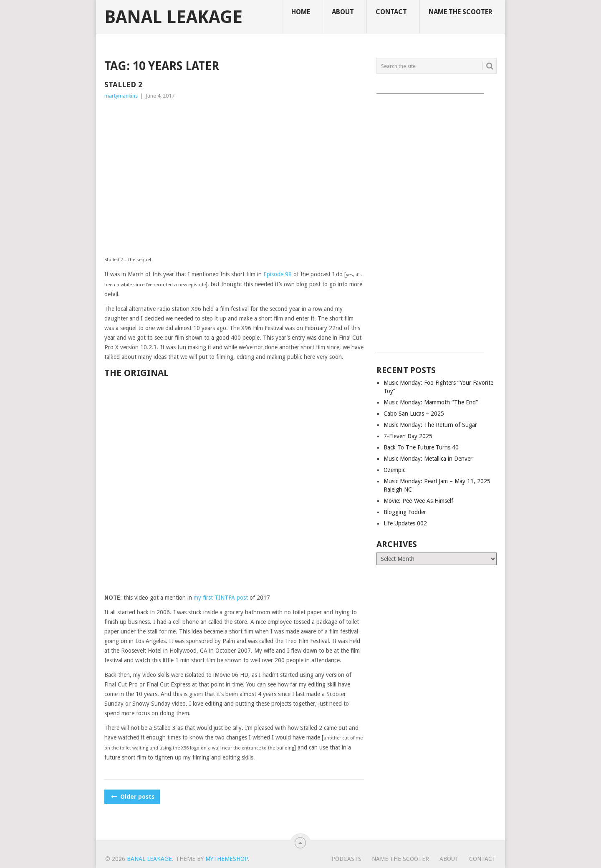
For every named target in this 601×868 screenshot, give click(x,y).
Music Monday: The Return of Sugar (430, 425)
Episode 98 (278, 274)
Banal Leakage (173, 17)
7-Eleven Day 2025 (408, 436)
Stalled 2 (123, 85)
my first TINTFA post (221, 598)
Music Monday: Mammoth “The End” (431, 402)
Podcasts (346, 859)
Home (301, 12)
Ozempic (394, 470)
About (343, 12)
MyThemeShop (227, 859)
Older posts (132, 797)
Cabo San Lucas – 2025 (414, 414)
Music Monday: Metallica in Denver (428, 459)
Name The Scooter (461, 12)
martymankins (121, 96)
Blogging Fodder (405, 512)
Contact (391, 12)
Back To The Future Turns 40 (421, 447)
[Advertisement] (437, 220)
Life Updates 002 (405, 523)
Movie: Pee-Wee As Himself (418, 501)
